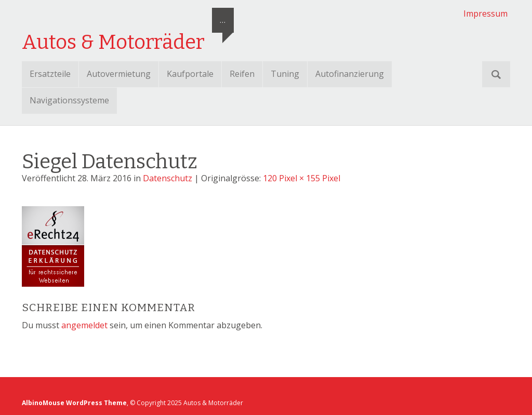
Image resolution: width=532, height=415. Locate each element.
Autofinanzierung (350, 74)
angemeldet (84, 325)
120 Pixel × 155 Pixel (302, 178)
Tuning (285, 74)
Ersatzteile (50, 74)
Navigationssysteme (69, 100)
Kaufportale (190, 74)
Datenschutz (168, 178)
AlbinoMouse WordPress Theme (74, 403)
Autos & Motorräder (113, 42)
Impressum (486, 14)
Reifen (242, 74)
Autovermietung (119, 74)
